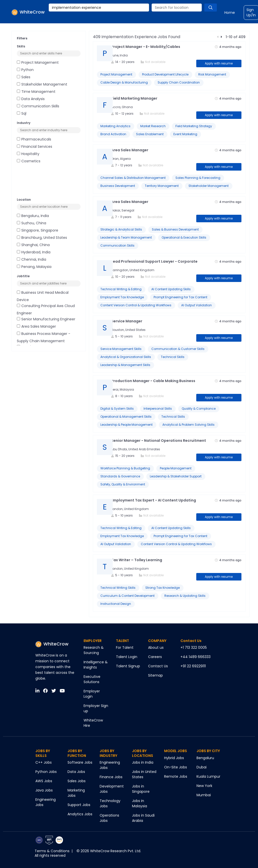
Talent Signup (128, 666)
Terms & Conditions (52, 851)
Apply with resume (219, 63)
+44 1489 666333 (196, 657)
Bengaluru (205, 758)
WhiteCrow (52, 644)
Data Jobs (76, 772)
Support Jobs (79, 805)
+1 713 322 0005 (194, 647)
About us (156, 647)
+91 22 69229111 (193, 666)
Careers (155, 657)
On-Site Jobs (176, 767)
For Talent (125, 647)
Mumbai (204, 795)
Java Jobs (44, 790)
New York (204, 786)
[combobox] (99, 8)
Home (230, 13)
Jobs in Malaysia (140, 803)
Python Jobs (46, 772)
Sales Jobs (77, 781)
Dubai (202, 767)
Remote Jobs (176, 776)
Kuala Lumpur (208, 776)
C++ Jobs (44, 762)
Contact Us (158, 666)
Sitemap (155, 675)
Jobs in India (143, 762)
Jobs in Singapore (141, 789)
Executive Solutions (92, 679)
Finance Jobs (111, 777)
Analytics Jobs (80, 814)
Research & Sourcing (94, 650)
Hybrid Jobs (174, 758)
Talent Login (127, 657)
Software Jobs (80, 762)
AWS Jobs (44, 781)
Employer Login (92, 694)
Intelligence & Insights (96, 665)
